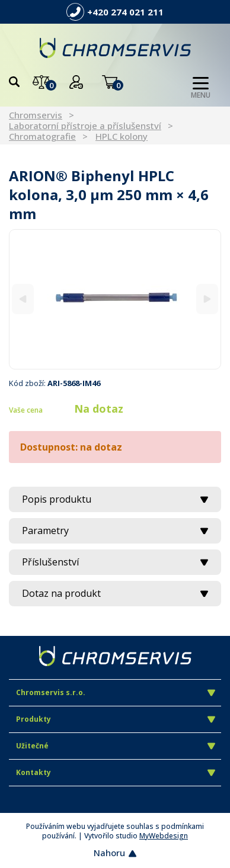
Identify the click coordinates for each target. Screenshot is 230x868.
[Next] (207, 299)
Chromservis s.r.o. (116, 692)
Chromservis (36, 115)
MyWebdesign (164, 836)
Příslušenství (115, 562)
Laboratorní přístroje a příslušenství (85, 126)
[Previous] (23, 299)
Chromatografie (42, 136)
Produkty (116, 719)
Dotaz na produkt (115, 593)
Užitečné (116, 746)
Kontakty (116, 772)
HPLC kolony (122, 136)
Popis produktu (115, 499)
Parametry (115, 531)
